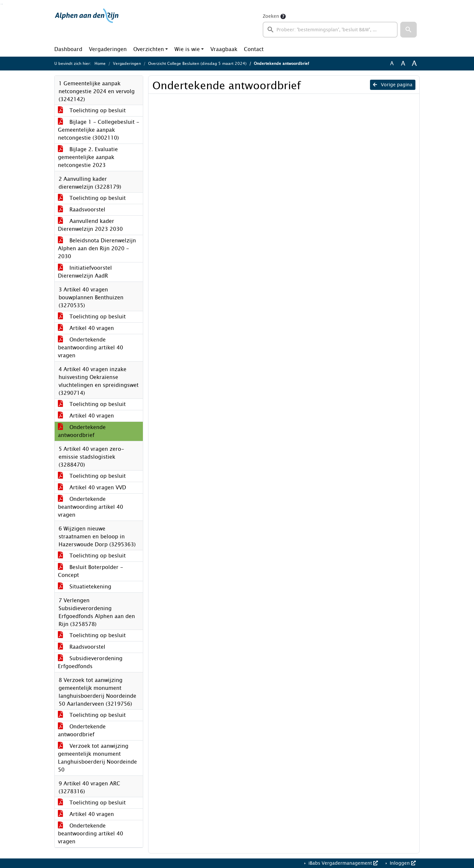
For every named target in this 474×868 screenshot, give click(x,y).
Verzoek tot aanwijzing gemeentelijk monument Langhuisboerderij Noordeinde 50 (97, 758)
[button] (408, 30)
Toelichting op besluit (92, 110)
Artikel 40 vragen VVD (92, 488)
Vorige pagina (393, 85)
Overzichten (149, 49)
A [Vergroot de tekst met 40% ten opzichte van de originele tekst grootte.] (414, 64)
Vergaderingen (108, 49)
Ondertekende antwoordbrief (82, 431)
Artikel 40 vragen (86, 328)
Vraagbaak (224, 49)
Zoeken (271, 16)
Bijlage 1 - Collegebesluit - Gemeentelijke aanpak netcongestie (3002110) (99, 130)
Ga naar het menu (2, 4)
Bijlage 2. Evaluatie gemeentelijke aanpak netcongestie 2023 (88, 157)
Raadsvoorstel (82, 210)
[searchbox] (330, 30)
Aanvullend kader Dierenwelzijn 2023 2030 (90, 225)
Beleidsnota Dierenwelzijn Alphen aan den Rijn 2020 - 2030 (97, 248)
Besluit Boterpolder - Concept (91, 571)
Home (100, 64)
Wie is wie (187, 49)
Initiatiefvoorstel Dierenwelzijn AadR (85, 272)
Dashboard (68, 49)
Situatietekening (85, 587)
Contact (254, 49)
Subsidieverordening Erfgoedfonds (90, 662)
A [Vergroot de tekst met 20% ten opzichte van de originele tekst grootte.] (403, 64)
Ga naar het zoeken (1, 4)
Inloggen (402, 863)
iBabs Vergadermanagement (342, 863)
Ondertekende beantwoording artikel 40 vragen (91, 348)
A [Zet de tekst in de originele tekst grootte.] (392, 64)
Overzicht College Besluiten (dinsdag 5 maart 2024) (197, 64)
